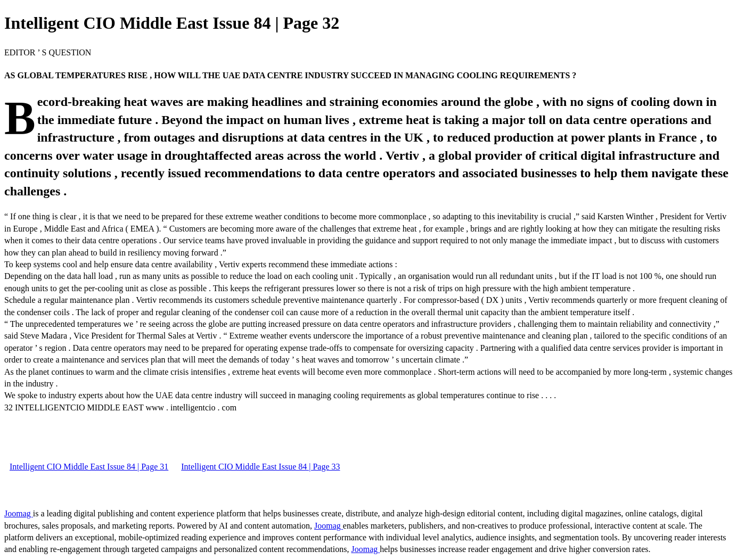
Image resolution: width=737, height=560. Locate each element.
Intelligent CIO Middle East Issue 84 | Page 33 (260, 467)
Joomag (19, 513)
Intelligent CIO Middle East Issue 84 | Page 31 (89, 467)
